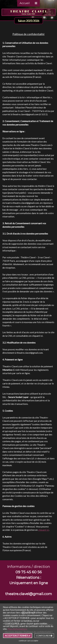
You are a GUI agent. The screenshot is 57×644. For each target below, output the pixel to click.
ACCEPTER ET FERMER (18, 636)
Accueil (25, 3)
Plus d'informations (17, 629)
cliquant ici (37, 336)
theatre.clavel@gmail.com (25, 114)
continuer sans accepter (28, 641)
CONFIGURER (44, 636)
